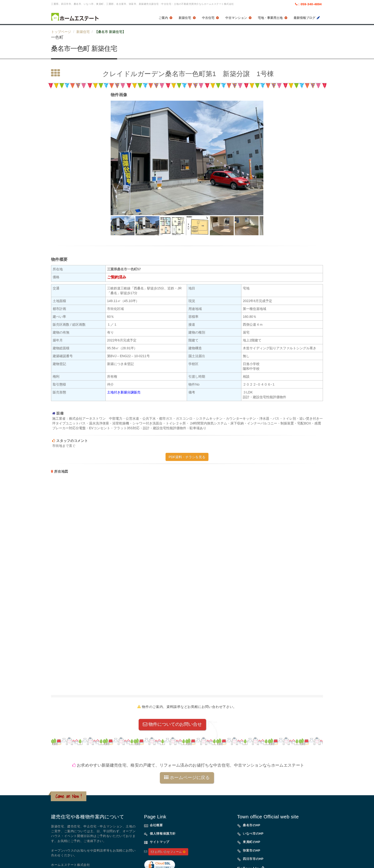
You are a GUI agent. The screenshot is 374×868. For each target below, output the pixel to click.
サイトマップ (160, 842)
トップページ (61, 32)
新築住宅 (187, 18)
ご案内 (166, 18)
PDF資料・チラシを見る (187, 457)
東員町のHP (252, 842)
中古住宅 (211, 18)
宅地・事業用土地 (273, 18)
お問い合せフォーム (168, 852)
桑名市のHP (252, 825)
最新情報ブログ (307, 18)
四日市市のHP (253, 859)
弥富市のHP (252, 851)
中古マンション (239, 18)
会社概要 (156, 825)
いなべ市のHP (253, 834)
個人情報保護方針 (163, 834)
